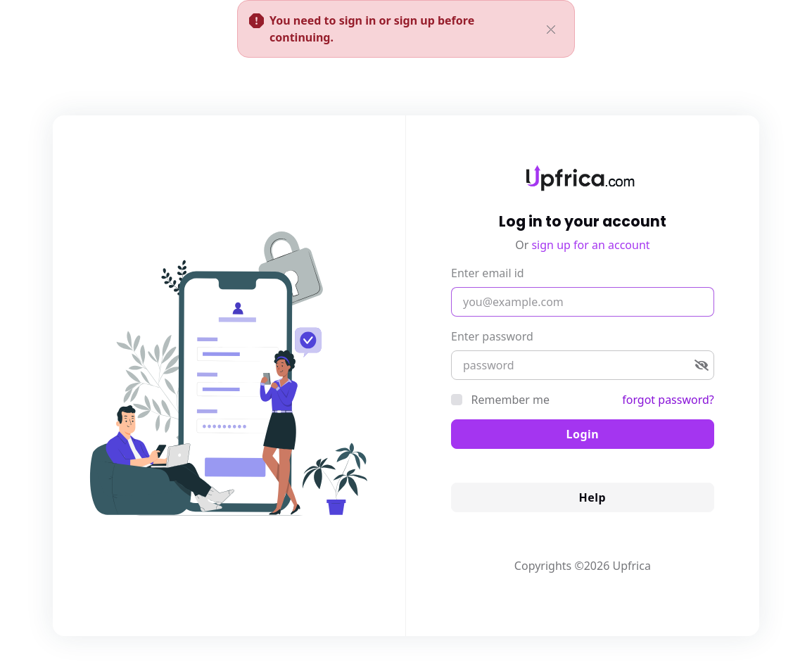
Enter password (492, 336)
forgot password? (668, 400)
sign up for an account (590, 245)
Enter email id (488, 273)
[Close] (551, 27)
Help (583, 497)
